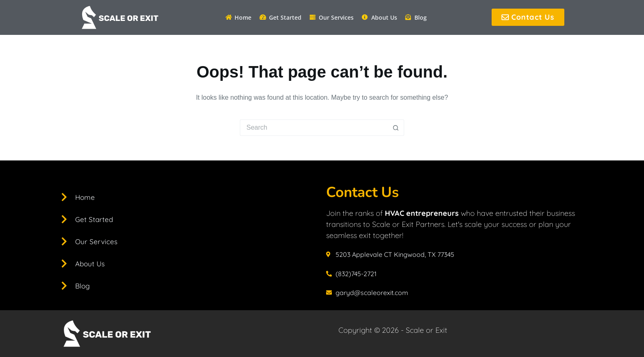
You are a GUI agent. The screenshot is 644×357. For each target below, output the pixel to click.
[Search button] (396, 128)
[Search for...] (314, 128)
